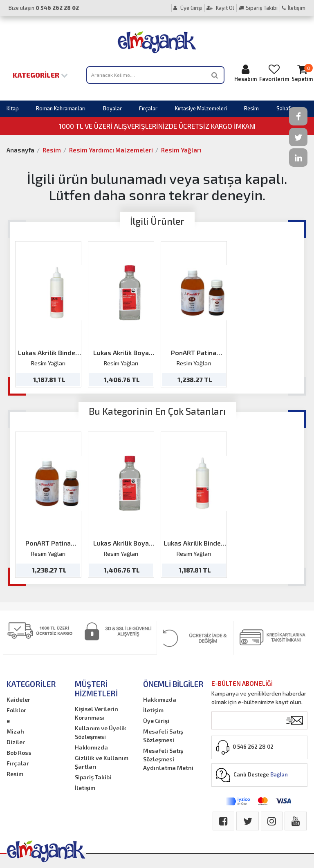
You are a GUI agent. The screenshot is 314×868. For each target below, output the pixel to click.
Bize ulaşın (44, 8)
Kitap (13, 108)
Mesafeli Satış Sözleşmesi (163, 736)
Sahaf (283, 108)
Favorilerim (274, 73)
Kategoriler (40, 75)
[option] (48, 314)
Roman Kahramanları (61, 108)
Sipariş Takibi (258, 8)
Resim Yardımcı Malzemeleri (111, 150)
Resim (251, 108)
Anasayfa (20, 150)
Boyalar (112, 108)
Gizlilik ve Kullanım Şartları (102, 762)
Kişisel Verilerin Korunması (96, 713)
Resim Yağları (181, 150)
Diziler (16, 742)
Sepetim (302, 73)
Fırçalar (148, 108)
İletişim (294, 8)
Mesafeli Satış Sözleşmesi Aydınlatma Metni (168, 759)
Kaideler (18, 699)
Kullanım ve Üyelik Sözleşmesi (101, 732)
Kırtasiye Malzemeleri (201, 108)
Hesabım (246, 73)
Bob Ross (19, 753)
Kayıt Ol (220, 8)
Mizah (15, 731)
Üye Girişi (188, 8)
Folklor (16, 710)
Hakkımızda (91, 747)
